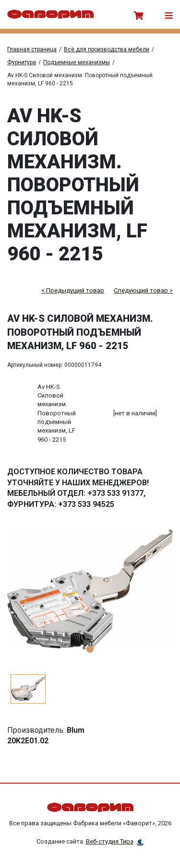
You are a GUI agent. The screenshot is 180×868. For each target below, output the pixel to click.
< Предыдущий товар (73, 290)
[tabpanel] (90, 591)
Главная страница (32, 49)
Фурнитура (22, 62)
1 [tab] (90, 649)
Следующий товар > (143, 290)
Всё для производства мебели (107, 49)
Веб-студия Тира (110, 841)
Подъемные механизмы (77, 62)
